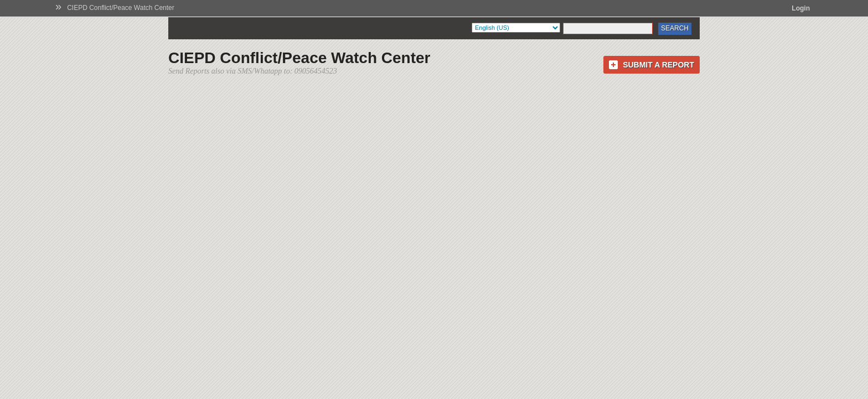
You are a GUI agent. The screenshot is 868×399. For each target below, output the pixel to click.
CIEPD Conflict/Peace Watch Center (121, 8)
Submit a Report (658, 65)
